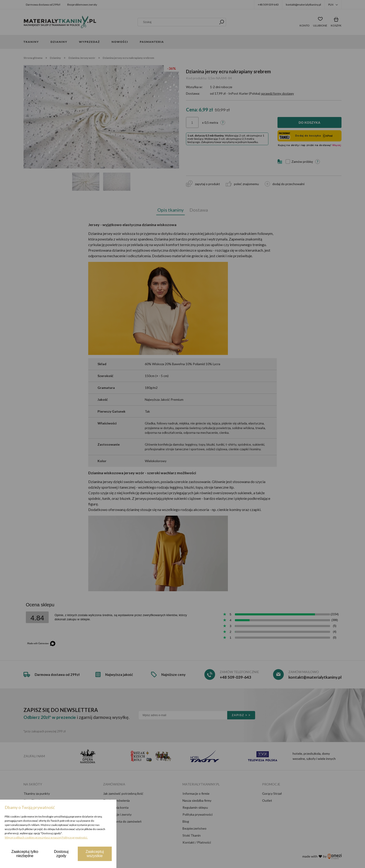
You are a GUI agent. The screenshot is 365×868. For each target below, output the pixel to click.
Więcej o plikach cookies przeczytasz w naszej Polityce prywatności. (46, 837)
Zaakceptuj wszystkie (95, 854)
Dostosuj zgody (61, 854)
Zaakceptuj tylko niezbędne (25, 854)
